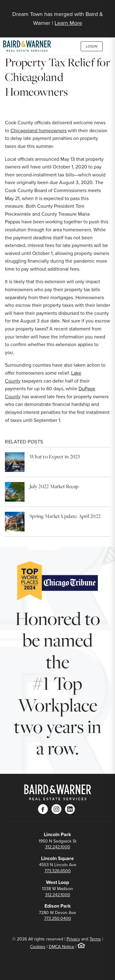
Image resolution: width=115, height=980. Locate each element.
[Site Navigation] (108, 10)
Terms (95, 939)
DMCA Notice (61, 947)
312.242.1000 (58, 847)
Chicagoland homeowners (38, 131)
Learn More (68, 23)
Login (92, 46)
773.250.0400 (58, 918)
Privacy (73, 939)
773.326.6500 (58, 871)
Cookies (38, 947)
